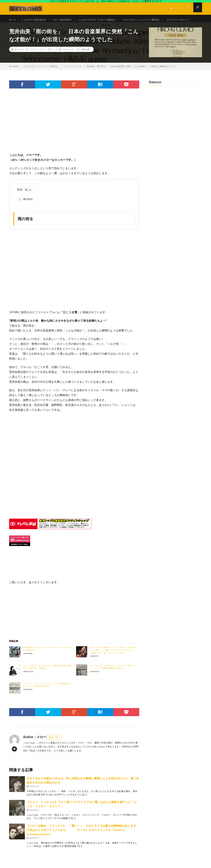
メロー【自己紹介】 (65, 20)
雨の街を (25, 209)
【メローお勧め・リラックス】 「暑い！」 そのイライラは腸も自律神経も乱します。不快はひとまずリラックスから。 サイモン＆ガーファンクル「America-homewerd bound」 (83, 839)
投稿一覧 (53, 747)
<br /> (20, 497)
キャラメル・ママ (71, 59)
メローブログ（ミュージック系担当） (150, 20)
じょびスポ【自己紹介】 (35, 20)
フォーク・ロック (37, 59)
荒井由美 (86, 59)
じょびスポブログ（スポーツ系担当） (103, 20)
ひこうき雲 (56, 59)
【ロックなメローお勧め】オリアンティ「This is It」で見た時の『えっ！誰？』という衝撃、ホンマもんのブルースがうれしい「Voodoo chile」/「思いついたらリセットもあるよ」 (113, 660)
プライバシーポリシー (24, 26)
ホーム (13, 20)
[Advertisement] (74, 134)
